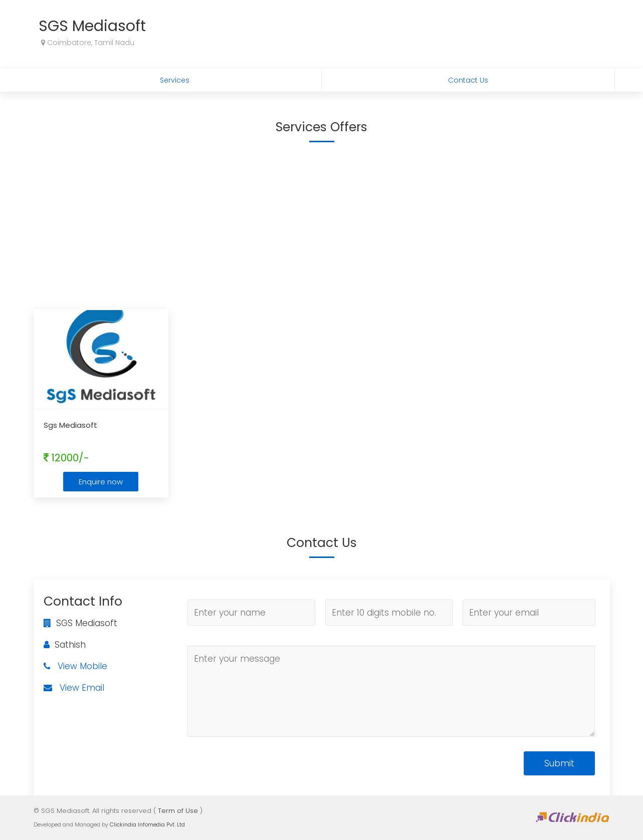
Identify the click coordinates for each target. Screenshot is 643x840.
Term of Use (178, 811)
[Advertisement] (322, 224)
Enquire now (101, 482)
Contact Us (468, 80)
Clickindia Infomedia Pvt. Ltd (147, 824)
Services (175, 80)
